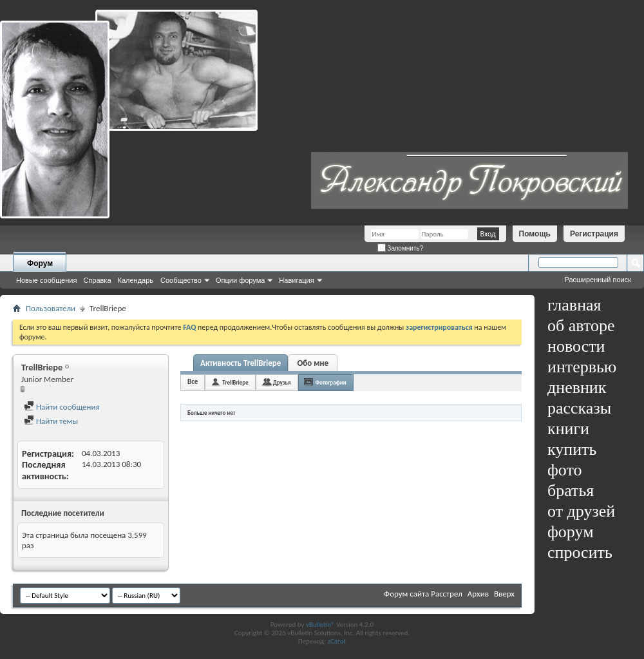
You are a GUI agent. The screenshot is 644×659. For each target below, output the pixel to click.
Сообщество (181, 280)
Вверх (504, 594)
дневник (577, 387)
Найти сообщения (62, 407)
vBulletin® (320, 625)
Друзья (282, 382)
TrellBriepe (235, 382)
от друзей (581, 511)
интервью (582, 367)
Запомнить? (401, 248)
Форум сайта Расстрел (423, 594)
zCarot (337, 641)
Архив (478, 594)
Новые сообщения (46, 280)
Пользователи (51, 308)
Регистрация (594, 234)
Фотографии (331, 382)
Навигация (296, 280)
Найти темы (51, 421)
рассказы (579, 408)
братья (571, 491)
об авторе (581, 326)
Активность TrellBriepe (241, 363)
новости (576, 346)
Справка (97, 280)
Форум (40, 263)
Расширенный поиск (598, 280)
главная (574, 305)
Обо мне (313, 363)
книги (568, 429)
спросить (580, 552)
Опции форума (240, 280)
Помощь (535, 234)
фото (565, 470)
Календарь (136, 280)
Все (193, 382)
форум (571, 532)
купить (572, 449)
